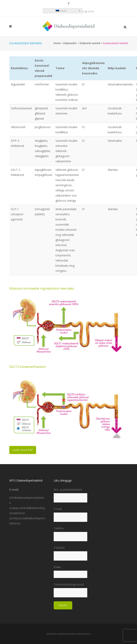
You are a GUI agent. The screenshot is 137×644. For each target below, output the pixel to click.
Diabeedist (70, 43)
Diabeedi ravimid (90, 43)
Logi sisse (88, 11)
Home (57, 43)
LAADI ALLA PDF (23, 450)
